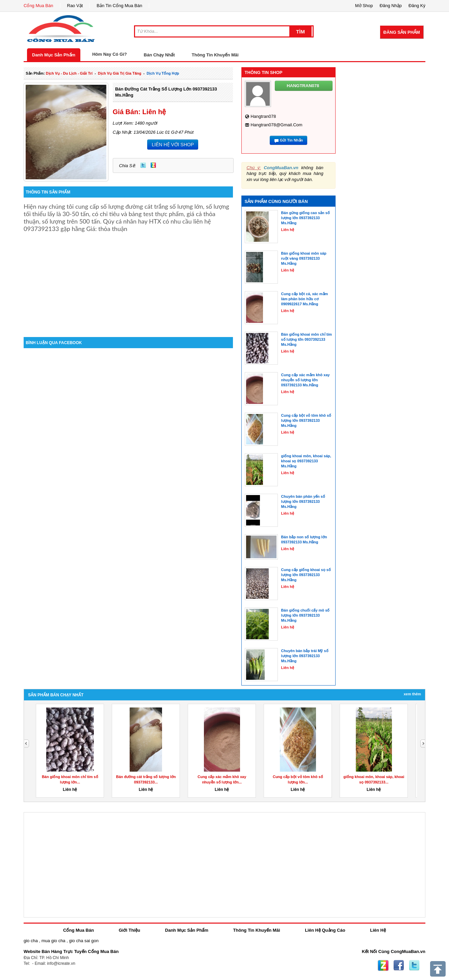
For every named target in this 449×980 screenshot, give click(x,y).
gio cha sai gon (84, 941)
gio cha (31, 941)
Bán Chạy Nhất (159, 55)
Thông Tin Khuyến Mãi (215, 55)
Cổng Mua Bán (38, 6)
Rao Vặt (75, 6)
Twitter (143, 165)
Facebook (399, 965)
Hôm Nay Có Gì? (110, 54)
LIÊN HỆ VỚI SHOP (173, 145)
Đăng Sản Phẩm (402, 32)
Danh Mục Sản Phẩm (54, 55)
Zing (153, 165)
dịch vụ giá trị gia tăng (120, 73)
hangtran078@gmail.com (276, 125)
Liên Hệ (378, 930)
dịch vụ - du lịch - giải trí (69, 73)
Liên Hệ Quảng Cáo (325, 930)
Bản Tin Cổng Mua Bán (119, 6)
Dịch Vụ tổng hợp (163, 73)
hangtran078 (263, 116)
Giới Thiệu (129, 930)
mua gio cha (54, 941)
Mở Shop (364, 6)
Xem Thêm (412, 694)
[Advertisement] (128, 280)
